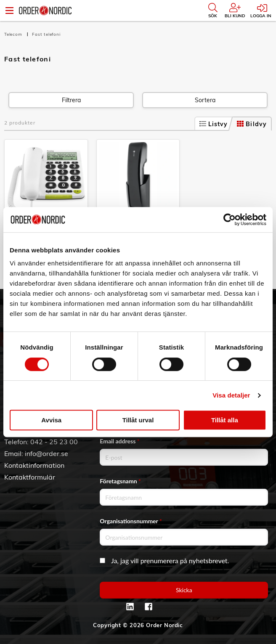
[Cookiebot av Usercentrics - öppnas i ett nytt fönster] (230, 220)
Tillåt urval (138, 420)
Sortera (205, 100)
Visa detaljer (231, 395)
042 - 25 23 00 (54, 442)
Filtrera (71, 100)
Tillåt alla (225, 420)
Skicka (184, 590)
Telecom (14, 34)
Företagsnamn (120, 481)
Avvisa (51, 420)
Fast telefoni (46, 34)
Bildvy (252, 124)
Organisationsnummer (131, 521)
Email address (119, 441)
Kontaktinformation (34, 465)
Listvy (214, 124)
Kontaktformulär (30, 477)
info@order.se (46, 453)
